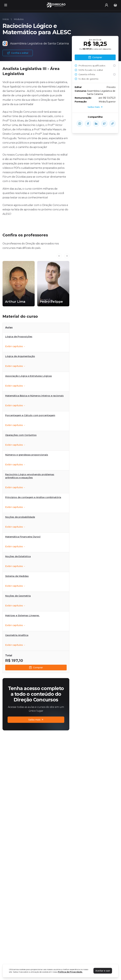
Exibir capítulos (15, 346)
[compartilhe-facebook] (88, 124)
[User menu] (107, 5)
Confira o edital (18, 53)
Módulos (19, 19)
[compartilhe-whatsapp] (80, 124)
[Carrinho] (115, 5)
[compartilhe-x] (104, 124)
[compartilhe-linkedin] (96, 124)
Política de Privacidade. (70, 972)
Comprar (36, 668)
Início (6, 19)
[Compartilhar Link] (112, 124)
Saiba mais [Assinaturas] (36, 720)
